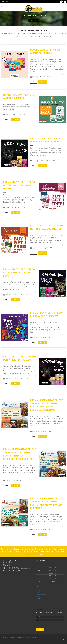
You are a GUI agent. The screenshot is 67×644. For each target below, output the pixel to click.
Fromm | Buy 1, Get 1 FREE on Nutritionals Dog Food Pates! (20, 185)
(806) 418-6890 (7, 566)
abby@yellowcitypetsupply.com (10, 568)
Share (42, 82)
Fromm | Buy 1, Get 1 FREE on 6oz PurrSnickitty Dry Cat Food (20, 273)
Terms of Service (22, 638)
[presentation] (43, 624)
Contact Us (33, 21)
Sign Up (40, 630)
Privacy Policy (14, 638)
